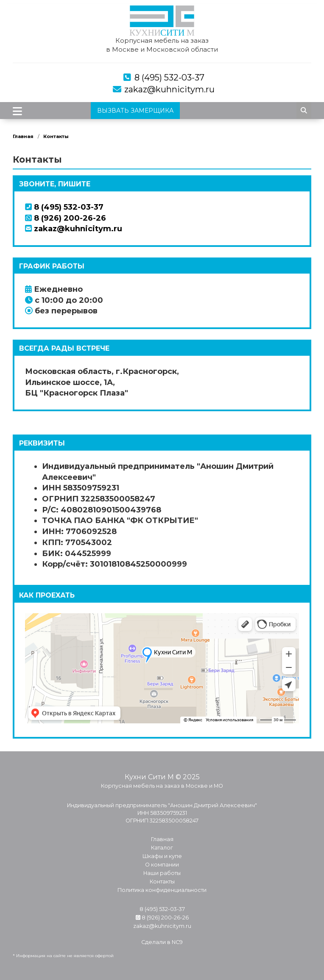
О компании (162, 865)
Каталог (162, 848)
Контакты (56, 136)
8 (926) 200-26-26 (66, 218)
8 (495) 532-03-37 (169, 78)
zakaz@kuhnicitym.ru (169, 89)
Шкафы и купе (162, 856)
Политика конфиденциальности (162, 890)
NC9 (177, 942)
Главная (23, 136)
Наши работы (162, 873)
